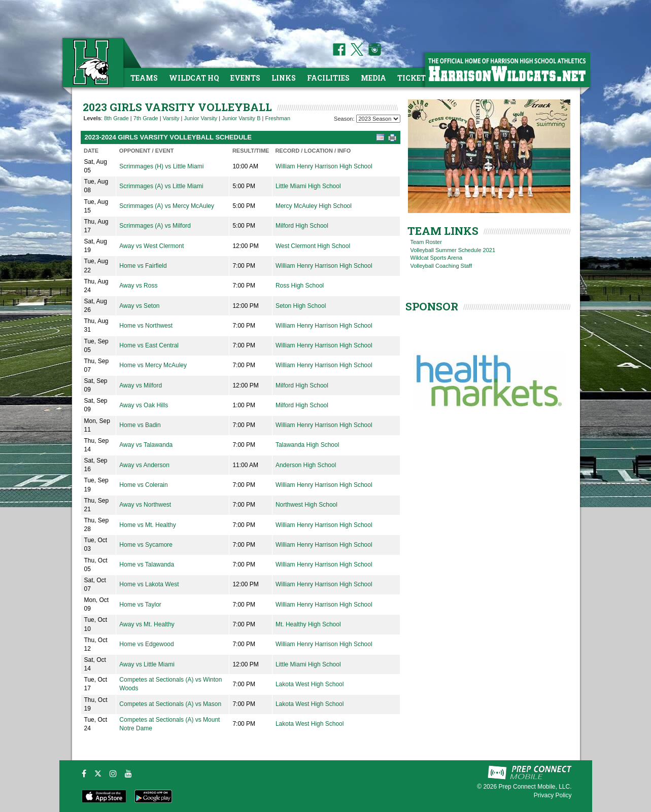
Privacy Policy (553, 795)
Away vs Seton (139, 306)
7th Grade (146, 118)
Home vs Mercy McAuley (153, 365)
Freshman (278, 118)
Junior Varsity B (241, 118)
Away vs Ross (138, 286)
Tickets (414, 78)
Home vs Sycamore (146, 545)
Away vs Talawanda (146, 445)
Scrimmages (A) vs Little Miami (161, 186)
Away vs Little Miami (147, 664)
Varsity (171, 118)
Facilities (328, 78)
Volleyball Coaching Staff (441, 266)
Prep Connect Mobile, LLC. (535, 787)
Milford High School (302, 226)
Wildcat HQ (194, 78)
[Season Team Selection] (378, 119)
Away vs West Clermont (151, 246)
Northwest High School (306, 505)
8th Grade (116, 118)
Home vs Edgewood (146, 644)
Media (373, 78)
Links (284, 78)
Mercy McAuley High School (314, 206)
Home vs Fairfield (143, 266)
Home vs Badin (140, 425)
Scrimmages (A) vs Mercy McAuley (167, 206)
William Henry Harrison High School (324, 166)
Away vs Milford (141, 385)
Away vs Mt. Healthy (147, 624)
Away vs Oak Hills (144, 405)
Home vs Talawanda (147, 564)
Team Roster (426, 242)
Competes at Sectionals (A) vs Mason (170, 704)
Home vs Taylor (140, 605)
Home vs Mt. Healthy (147, 525)
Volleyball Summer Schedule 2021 (453, 250)
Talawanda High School (307, 445)
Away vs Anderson (144, 465)
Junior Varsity (200, 118)
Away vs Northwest (145, 505)
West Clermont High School (313, 246)
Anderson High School (306, 465)
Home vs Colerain (143, 485)
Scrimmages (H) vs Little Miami (161, 166)
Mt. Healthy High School (308, 624)
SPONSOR (432, 306)
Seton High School (301, 306)
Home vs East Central (149, 345)
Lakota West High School (310, 684)
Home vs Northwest (146, 326)
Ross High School (300, 286)
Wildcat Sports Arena (437, 258)
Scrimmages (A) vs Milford (155, 226)
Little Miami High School (308, 186)
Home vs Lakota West (149, 584)
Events (245, 78)
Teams (144, 78)
